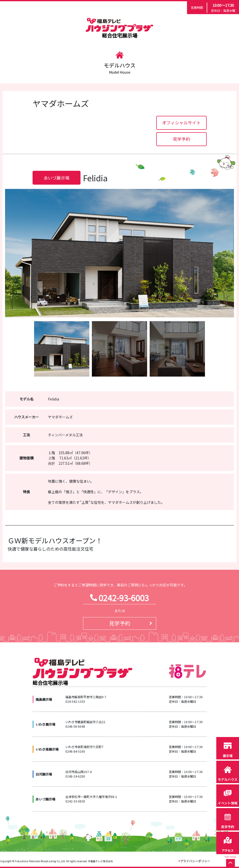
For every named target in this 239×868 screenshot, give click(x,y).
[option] (119, 253)
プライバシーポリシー (195, 861)
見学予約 (181, 139)
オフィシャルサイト (181, 123)
